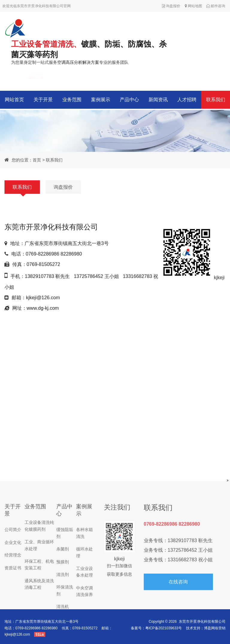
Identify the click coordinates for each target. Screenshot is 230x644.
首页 (37, 160)
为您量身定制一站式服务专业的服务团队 (91, 52)
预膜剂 (63, 574)
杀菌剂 (63, 562)
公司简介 (13, 542)
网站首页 (14, 100)
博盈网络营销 (215, 628)
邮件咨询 (216, 6)
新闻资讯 (158, 100)
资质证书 (13, 580)
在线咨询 (178, 594)
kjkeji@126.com (43, 298)
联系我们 (216, 100)
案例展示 (101, 100)
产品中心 (129, 100)
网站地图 (193, 6)
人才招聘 (187, 100)
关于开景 (43, 100)
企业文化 (13, 555)
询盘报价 (171, 6)
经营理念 (13, 568)
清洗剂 (63, 587)
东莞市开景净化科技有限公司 (202, 622)
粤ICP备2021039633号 (164, 628)
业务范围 (72, 100)
